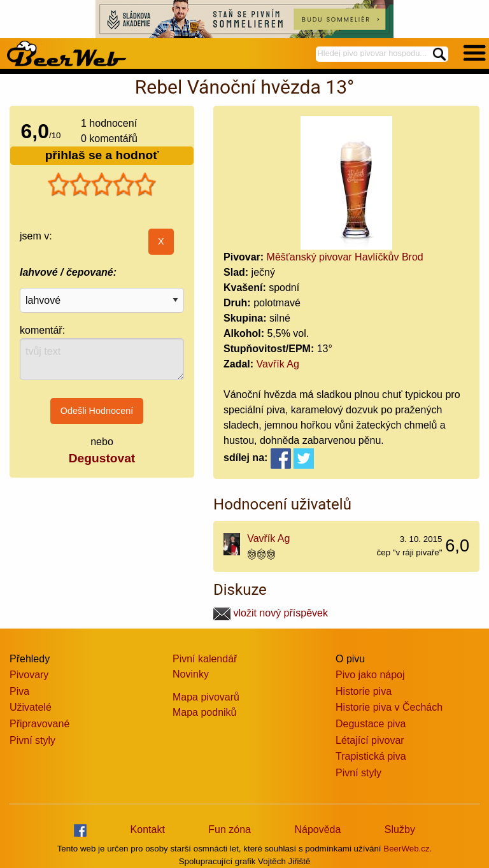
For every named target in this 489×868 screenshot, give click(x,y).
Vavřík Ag (278, 364)
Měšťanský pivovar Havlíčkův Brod (345, 257)
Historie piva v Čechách (389, 707)
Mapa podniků (205, 712)
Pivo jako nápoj (370, 675)
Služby (400, 829)
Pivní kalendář (205, 659)
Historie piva (364, 691)
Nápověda (317, 829)
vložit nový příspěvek (271, 613)
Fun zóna (230, 829)
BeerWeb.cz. (407, 849)
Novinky (191, 674)
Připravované (39, 724)
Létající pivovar (370, 740)
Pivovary (29, 675)
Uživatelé (31, 707)
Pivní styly (32, 740)
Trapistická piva (371, 756)
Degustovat (102, 458)
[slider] (102, 185)
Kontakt (148, 829)
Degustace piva (371, 724)
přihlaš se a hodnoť (102, 155)
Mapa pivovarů (206, 697)
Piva (19, 691)
